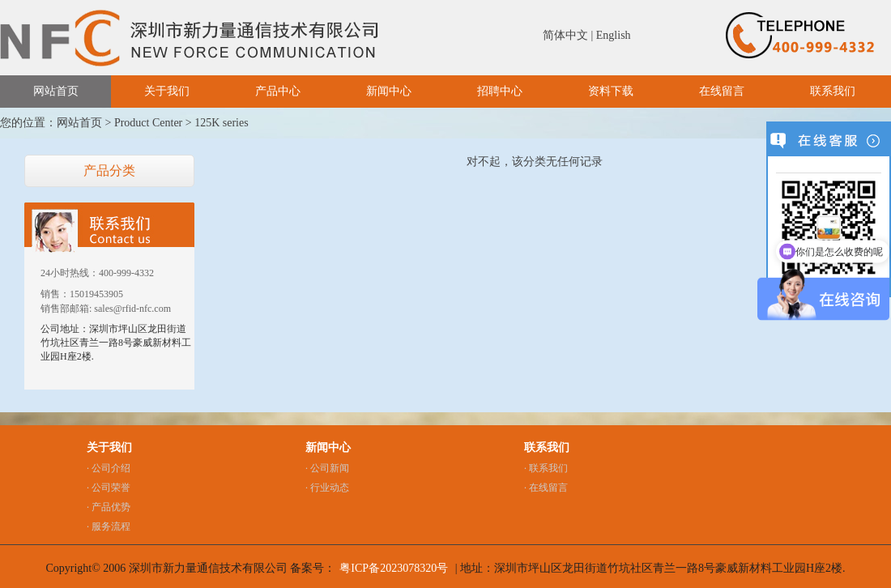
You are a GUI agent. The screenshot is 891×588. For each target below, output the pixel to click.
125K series (222, 123)
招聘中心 (500, 91)
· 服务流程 (109, 526)
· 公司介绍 (109, 468)
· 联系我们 (546, 468)
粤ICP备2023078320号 (394, 568)
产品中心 (278, 91)
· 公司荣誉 (109, 488)
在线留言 (722, 91)
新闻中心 (389, 91)
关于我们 (167, 91)
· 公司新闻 (327, 468)
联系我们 (833, 91)
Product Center (148, 123)
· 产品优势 (109, 507)
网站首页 (56, 91)
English (614, 35)
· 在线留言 (546, 488)
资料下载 (611, 91)
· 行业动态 (327, 488)
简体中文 (565, 35)
